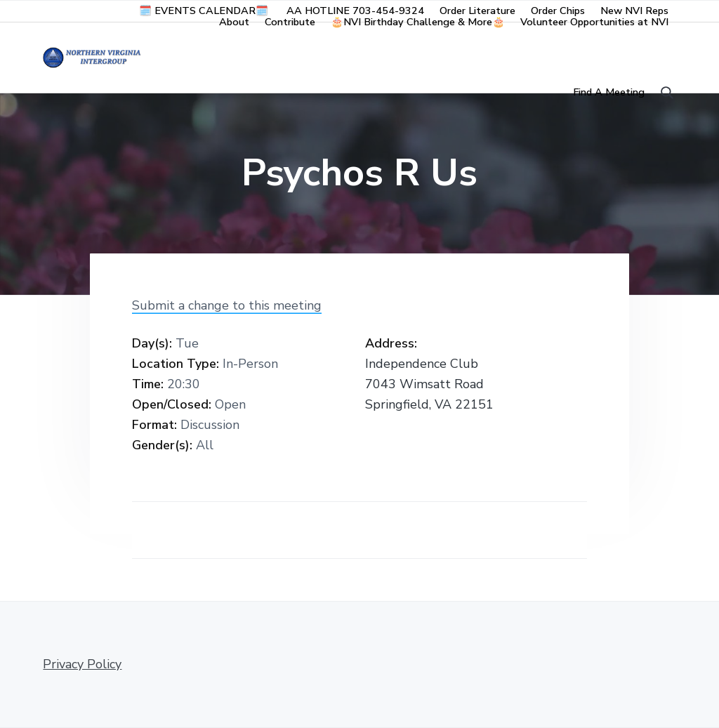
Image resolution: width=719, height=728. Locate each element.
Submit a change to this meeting (227, 305)
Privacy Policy (82, 664)
